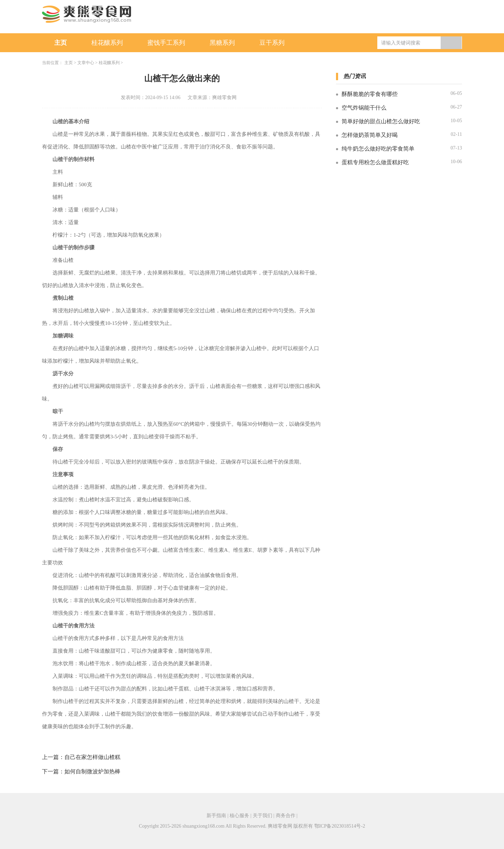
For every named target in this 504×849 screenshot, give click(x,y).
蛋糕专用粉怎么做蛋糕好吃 (375, 162)
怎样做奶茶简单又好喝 (370, 135)
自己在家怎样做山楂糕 (92, 757)
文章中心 (86, 63)
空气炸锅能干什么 (364, 108)
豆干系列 (272, 43)
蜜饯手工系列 (166, 43)
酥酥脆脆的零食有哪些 (370, 94)
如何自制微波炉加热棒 (92, 771)
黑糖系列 (222, 43)
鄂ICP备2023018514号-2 (340, 826)
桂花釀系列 (107, 43)
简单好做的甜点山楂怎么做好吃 (381, 121)
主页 (61, 43)
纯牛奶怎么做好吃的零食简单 (378, 149)
